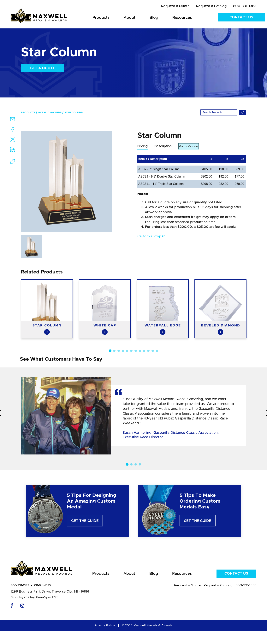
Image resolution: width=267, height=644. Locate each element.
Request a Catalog (218, 585)
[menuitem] (175, 6)
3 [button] (119, 351)
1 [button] (110, 351)
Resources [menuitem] (182, 18)
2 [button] (114, 351)
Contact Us (241, 17)
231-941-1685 (42, 585)
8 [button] (140, 351)
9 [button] (144, 351)
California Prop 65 (152, 236)
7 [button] (136, 351)
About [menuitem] (130, 18)
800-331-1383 (20, 585)
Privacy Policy (105, 625)
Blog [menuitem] (154, 18)
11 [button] (153, 351)
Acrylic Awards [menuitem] (50, 113)
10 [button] (148, 351)
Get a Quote (43, 68)
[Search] (219, 112)
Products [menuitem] (101, 18)
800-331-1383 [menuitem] (245, 6)
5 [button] (127, 351)
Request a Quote (187, 585)
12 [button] (157, 351)
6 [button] (131, 351)
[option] (66, 181)
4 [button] (123, 351)
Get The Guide (85, 521)
